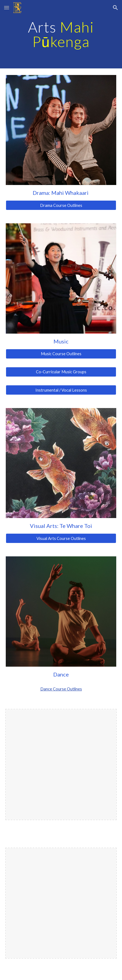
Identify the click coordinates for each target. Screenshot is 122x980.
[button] (7, 8)
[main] (61, 34)
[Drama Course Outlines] (61, 205)
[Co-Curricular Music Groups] (61, 372)
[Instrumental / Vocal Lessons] (61, 390)
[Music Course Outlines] (61, 354)
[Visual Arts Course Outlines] (61, 538)
